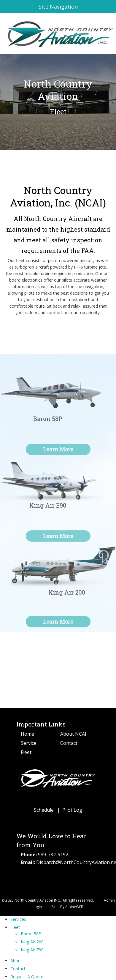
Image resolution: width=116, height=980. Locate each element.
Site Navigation (42, 7)
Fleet (26, 752)
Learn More (58, 628)
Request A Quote (27, 977)
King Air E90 (32, 950)
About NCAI (73, 734)
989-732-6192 (53, 855)
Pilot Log (72, 810)
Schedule (44, 810)
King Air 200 (32, 942)
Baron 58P (31, 934)
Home (27, 734)
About (16, 961)
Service (29, 743)
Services (18, 919)
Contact (69, 743)
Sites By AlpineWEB (67, 907)
